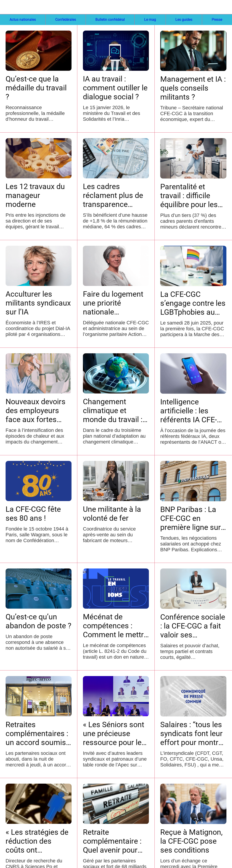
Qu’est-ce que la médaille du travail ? (36, 88)
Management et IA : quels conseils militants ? (193, 88)
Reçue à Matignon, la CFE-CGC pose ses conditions (191, 841)
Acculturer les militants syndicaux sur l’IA (38, 303)
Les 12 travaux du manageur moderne (35, 195)
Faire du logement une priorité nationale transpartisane (113, 303)
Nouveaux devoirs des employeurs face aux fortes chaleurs (36, 410)
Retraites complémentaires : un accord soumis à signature (37, 733)
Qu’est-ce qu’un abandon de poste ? (38, 621)
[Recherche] (209, 7)
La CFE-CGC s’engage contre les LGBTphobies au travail (193, 303)
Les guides (184, 20)
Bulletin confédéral (110, 20)
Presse (217, 20)
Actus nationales (23, 20)
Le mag (150, 20)
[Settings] (220, 7)
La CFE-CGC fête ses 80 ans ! (33, 514)
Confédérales (66, 20)
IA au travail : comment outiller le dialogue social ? (115, 88)
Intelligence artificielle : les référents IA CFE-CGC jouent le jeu (189, 411)
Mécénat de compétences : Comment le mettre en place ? (115, 626)
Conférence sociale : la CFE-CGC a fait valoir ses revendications (193, 626)
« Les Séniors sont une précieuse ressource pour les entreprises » (114, 733)
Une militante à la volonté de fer (112, 514)
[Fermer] (7, 7)
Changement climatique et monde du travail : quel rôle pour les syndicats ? (113, 410)
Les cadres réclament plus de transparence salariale (113, 195)
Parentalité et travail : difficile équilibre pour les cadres (189, 196)
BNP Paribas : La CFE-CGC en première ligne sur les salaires (191, 518)
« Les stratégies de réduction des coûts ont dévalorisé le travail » (38, 841)
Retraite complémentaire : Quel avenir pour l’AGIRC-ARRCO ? (112, 841)
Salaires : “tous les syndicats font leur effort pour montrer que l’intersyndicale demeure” (193, 733)
